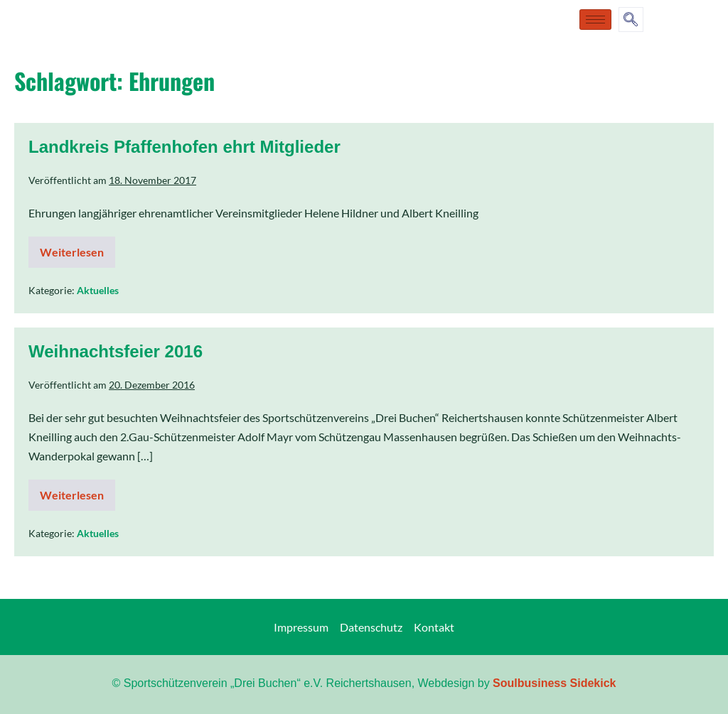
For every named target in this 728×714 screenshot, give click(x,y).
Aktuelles (98, 290)
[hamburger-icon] (595, 20)
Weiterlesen (77, 248)
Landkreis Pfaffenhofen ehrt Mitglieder (184, 147)
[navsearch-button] (631, 20)
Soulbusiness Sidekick (554, 683)
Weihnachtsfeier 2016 (116, 351)
